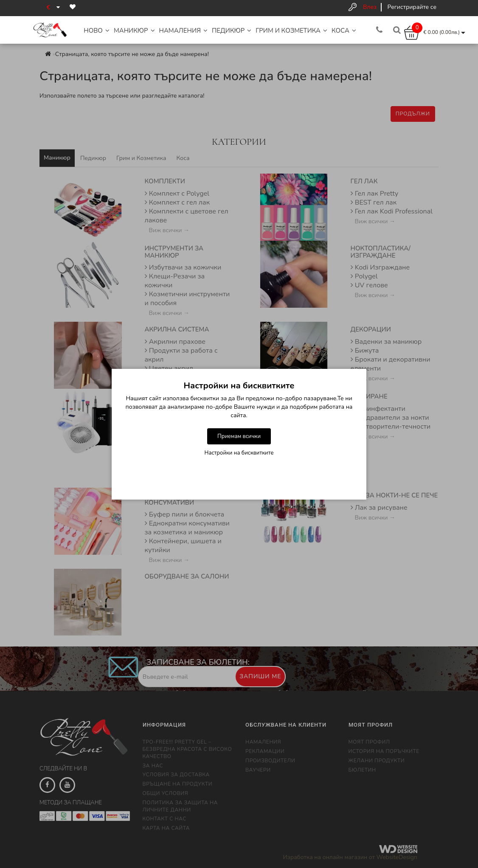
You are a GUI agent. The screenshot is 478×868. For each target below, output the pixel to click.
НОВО (97, 31)
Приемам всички (239, 436)
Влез (370, 7)
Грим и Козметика (291, 31)
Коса (344, 31)
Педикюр (232, 31)
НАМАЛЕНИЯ (184, 31)
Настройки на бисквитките (239, 453)
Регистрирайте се (412, 7)
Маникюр (134, 31)
